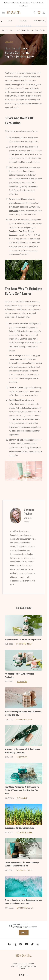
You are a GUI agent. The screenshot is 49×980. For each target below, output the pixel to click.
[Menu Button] (2, 13)
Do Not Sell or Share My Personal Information (24, 967)
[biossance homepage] (14, 13)
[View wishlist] (39, 13)
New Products (39, 21)
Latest (9, 21)
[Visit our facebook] (9, 944)
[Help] (24, 975)
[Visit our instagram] (21, 944)
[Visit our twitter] (15, 944)
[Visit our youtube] (26, 944)
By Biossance (22, 682)
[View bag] (44, 13)
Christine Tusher (29, 512)
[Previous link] (2, 22)
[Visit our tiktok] (32, 944)
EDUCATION (9, 42)
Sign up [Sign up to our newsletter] (24, 933)
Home (4, 30)
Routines (23, 21)
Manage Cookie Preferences (24, 964)
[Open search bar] (34, 13)
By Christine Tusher (24, 644)
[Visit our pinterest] (38, 944)
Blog (11, 30)
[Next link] (46, 22)
